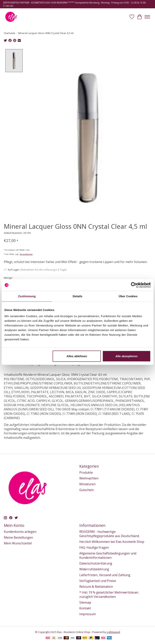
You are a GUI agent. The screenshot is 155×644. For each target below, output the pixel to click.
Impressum (88, 614)
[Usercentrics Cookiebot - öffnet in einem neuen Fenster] (134, 285)
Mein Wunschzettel (18, 543)
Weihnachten (89, 478)
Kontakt (85, 608)
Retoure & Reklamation (96, 587)
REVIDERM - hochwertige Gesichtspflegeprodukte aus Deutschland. (109, 534)
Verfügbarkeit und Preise (98, 581)
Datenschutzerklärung (96, 563)
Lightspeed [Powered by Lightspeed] (113, 632)
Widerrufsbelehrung (94, 569)
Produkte (86, 472)
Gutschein (87, 490)
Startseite (10, 33)
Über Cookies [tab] (128, 296)
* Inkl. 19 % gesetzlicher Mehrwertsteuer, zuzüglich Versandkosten (109, 594)
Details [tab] (78, 296)
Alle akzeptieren (126, 356)
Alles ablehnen (77, 356)
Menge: (8, 278)
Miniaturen (87, 484)
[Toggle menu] (147, 17)
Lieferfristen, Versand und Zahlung (105, 575)
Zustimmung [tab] (27, 296)
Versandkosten (26, 254)
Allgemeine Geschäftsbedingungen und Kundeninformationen (108, 555)
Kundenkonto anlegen (20, 532)
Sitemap (85, 602)
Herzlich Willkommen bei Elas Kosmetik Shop (112, 542)
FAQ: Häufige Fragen (94, 547)
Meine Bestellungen (18, 537)
